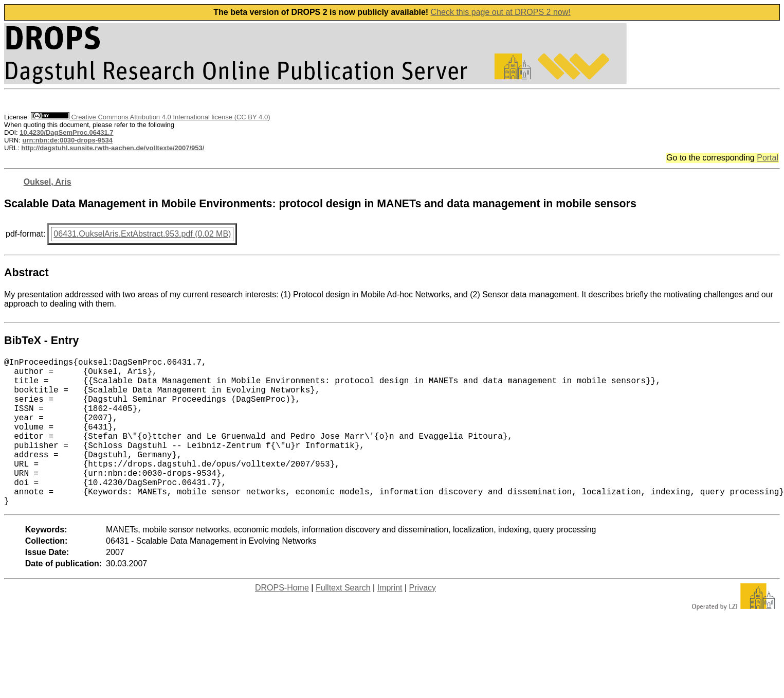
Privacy (423, 621)
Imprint (390, 621)
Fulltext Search (343, 621)
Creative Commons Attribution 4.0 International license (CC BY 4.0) (150, 117)
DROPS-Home (282, 621)
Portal (768, 158)
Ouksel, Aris (48, 182)
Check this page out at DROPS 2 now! (501, 12)
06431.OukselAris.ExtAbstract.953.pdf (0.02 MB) (142, 234)
